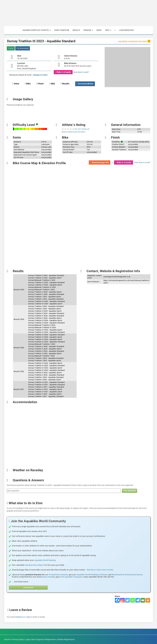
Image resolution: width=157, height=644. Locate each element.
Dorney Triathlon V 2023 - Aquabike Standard (46, 351)
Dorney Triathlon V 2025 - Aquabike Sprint (45, 278)
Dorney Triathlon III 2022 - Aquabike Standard (47, 370)
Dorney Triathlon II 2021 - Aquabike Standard (46, 387)
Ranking (88, 30)
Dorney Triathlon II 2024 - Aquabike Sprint (45, 318)
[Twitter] (127, 600)
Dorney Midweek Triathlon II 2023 (42, 344)
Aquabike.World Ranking (45, 560)
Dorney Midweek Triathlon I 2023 (42, 356)
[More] (148, 600)
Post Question (130, 491)
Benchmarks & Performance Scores (127, 575)
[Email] (143, 600)
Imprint (7, 639)
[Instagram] (122, 600)
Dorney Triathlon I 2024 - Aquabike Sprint (45, 309)
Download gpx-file (100, 162)
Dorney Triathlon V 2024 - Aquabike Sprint (45, 311)
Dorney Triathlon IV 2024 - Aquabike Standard (46, 323)
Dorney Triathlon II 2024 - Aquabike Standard (46, 316)
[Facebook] (117, 600)
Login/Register (127, 30)
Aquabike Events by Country (37, 30)
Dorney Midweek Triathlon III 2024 (42, 327)
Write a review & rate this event (73, 132)
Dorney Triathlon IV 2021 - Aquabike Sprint (45, 389)
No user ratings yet (82, 129)
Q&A (52, 84)
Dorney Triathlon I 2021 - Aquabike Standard (46, 396)
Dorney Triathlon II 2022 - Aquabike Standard (46, 375)
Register (19, 617)
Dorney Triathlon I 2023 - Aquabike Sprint (45, 361)
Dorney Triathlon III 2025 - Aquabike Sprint (45, 304)
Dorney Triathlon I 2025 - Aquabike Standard (46, 299)
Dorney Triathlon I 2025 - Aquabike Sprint (45, 297)
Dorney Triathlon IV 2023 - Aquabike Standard (46, 335)
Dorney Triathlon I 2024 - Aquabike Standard (46, 306)
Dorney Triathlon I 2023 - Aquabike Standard (46, 358)
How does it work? (81, 72)
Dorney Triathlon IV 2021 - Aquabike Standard (46, 382)
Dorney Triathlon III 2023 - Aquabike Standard (41, 41)
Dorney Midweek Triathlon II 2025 (42, 280)
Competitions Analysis (58, 575)
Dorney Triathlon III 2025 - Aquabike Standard (47, 301)
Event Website (94, 282)
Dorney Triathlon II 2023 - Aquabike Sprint (45, 349)
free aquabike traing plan (72, 577)
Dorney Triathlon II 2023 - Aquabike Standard (46, 346)
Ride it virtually (63, 72)
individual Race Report (34, 565)
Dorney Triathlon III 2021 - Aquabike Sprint (45, 392)
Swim (16, 84)
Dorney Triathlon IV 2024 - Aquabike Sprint (45, 320)
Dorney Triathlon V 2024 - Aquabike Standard (46, 313)
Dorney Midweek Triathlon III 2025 (42, 287)
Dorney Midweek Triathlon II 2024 (42, 325)
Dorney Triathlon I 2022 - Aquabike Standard (46, 377)
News (99, 30)
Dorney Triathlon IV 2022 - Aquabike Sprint (45, 363)
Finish (40, 84)
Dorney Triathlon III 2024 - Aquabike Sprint (45, 330)
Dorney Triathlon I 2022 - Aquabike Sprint (45, 380)
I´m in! (11, 48)
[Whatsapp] (133, 600)
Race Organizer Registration (44, 639)
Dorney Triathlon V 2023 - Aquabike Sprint (45, 354)
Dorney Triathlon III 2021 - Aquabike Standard (47, 385)
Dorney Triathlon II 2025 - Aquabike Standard (46, 294)
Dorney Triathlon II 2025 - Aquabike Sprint (45, 292)
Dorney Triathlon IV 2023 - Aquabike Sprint (45, 337)
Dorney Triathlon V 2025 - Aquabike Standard (46, 275)
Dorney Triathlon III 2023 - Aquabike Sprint (45, 339)
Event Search (62, 30)
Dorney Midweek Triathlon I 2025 (42, 290)
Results (76, 30)
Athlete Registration (66, 639)
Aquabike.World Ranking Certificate (92, 575)
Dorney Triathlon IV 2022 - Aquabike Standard (46, 366)
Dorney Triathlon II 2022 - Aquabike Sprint (45, 373)
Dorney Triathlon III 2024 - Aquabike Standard (47, 332)
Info (108, 30)
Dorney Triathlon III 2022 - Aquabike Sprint (45, 368)
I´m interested (23, 48)
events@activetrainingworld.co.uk (117, 277)
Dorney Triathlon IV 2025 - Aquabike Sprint (45, 285)
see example (49, 577)
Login (28, 617)
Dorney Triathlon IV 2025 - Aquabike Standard (46, 283)
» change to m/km (40, 75)
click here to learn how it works (100, 570)
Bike (28, 84)
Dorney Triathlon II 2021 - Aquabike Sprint (45, 394)
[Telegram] (138, 600)
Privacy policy (18, 639)
